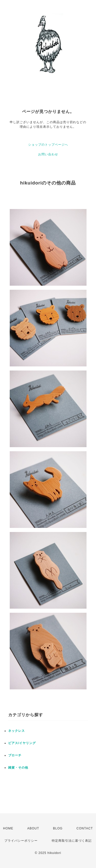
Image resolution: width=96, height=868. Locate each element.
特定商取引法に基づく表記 (72, 841)
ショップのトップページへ (48, 145)
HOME (8, 828)
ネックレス (17, 731)
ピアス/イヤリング (22, 743)
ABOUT (33, 828)
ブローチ (15, 755)
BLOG (58, 828)
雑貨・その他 (18, 768)
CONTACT (85, 828)
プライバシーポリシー (21, 841)
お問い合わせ (48, 154)
